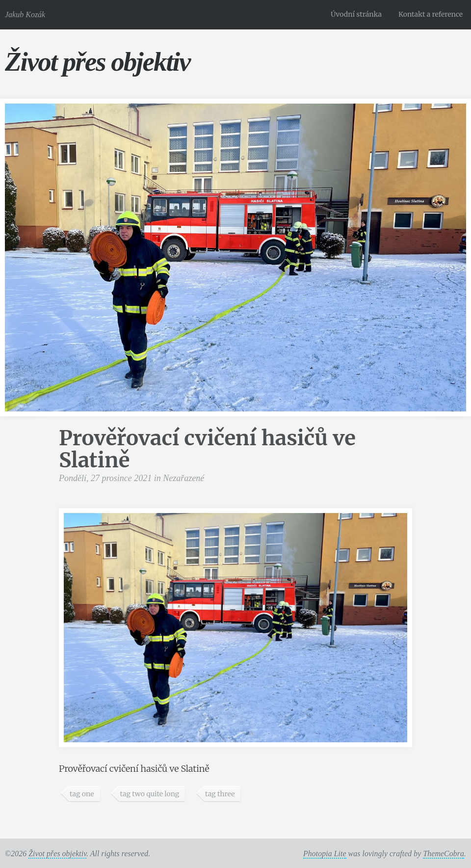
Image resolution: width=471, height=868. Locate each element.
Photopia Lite (325, 854)
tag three (220, 794)
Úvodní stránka (356, 14)
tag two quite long (149, 794)
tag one (82, 794)
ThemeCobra (444, 854)
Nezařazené (183, 478)
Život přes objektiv (97, 62)
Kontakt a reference (431, 14)
